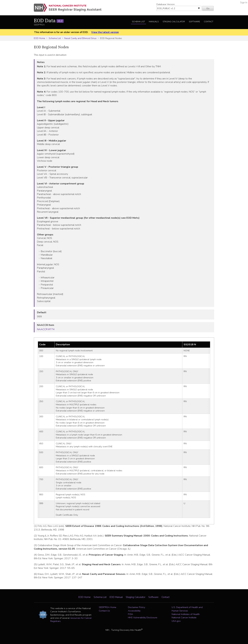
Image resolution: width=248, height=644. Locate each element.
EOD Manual (116, 597)
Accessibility (134, 611)
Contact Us (104, 611)
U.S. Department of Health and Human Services (187, 609)
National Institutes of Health (186, 614)
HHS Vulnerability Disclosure (143, 617)
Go (208, 8)
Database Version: (166, 4)
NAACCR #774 (46, 329)
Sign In (244, 3)
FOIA (130, 614)
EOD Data (49, 21)
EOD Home (39, 38)
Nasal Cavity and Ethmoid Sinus (80, 38)
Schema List (138, 22)
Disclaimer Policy (136, 607)
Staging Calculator (174, 22)
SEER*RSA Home (108, 607)
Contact (209, 22)
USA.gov (176, 621)
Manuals (154, 22)
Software (194, 22)
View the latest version (105, 32)
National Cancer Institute (184, 617)
